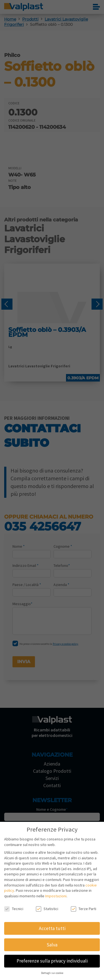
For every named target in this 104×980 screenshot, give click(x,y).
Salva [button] (52, 945)
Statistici (47, 909)
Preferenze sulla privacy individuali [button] (52, 961)
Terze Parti (83, 909)
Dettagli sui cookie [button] (52, 973)
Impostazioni (56, 896)
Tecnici (14, 909)
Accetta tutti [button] (52, 928)
